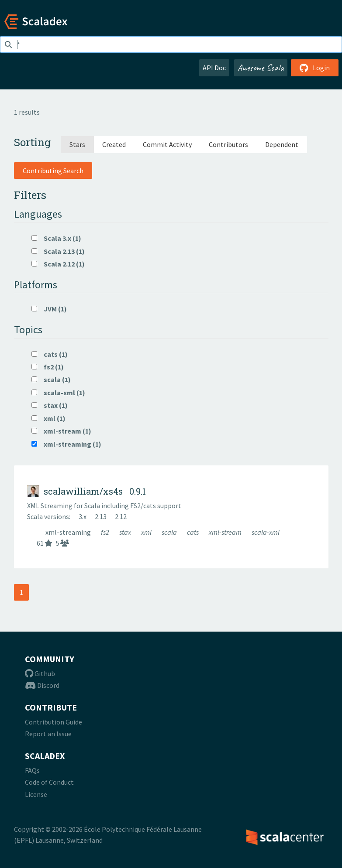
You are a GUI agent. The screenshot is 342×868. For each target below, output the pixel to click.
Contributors (228, 144)
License (36, 794)
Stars (77, 144)
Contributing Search (53, 171)
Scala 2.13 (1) (58, 251)
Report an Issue (48, 734)
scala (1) (51, 379)
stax (126, 532)
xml (147, 532)
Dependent (282, 144)
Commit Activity (167, 144)
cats (193, 532)
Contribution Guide (54, 722)
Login (315, 68)
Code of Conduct (49, 782)
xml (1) (48, 418)
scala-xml (266, 532)
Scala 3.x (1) (56, 238)
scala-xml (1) (58, 393)
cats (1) (50, 354)
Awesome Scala (261, 68)
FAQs (32, 770)
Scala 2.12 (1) (58, 264)
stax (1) (50, 405)
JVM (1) (49, 309)
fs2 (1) (48, 367)
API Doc (214, 68)
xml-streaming (69, 532)
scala (170, 532)
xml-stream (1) (61, 431)
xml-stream (226, 532)
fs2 (106, 532)
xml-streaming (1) (66, 444)
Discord (42, 685)
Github (40, 673)
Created (114, 144)
